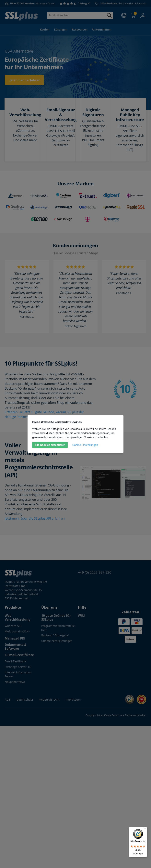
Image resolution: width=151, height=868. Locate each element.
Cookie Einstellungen (85, 445)
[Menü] (145, 829)
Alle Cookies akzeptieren (50, 445)
